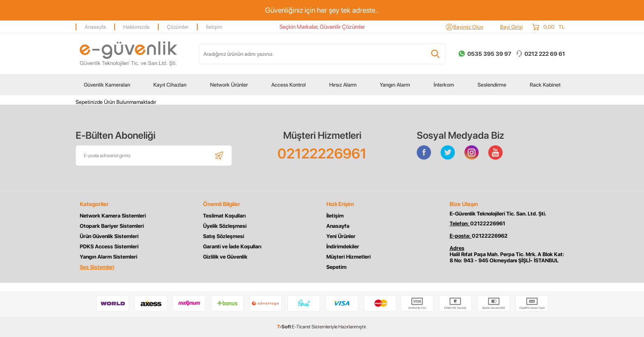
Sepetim (336, 267)
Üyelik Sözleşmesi (225, 226)
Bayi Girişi (511, 27)
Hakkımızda (136, 27)
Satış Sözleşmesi (224, 236)
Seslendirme (492, 85)
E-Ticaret (301, 327)
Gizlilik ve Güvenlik (225, 257)
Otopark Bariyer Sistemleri (112, 226)
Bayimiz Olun (468, 27)
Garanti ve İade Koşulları (232, 246)
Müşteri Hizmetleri (349, 257)
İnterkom (444, 85)
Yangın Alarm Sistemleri (108, 257)
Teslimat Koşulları (224, 216)
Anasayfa (95, 27)
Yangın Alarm (395, 85)
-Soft (284, 327)
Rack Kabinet (545, 85)
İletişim (214, 27)
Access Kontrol (289, 85)
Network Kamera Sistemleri (113, 216)
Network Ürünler (229, 85)
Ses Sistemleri (97, 267)
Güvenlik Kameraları (107, 85)
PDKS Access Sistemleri (109, 246)
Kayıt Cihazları (170, 85)
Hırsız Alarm (343, 85)
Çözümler (178, 27)
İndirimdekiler (343, 246)
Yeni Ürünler (341, 236)
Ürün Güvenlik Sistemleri (109, 236)
